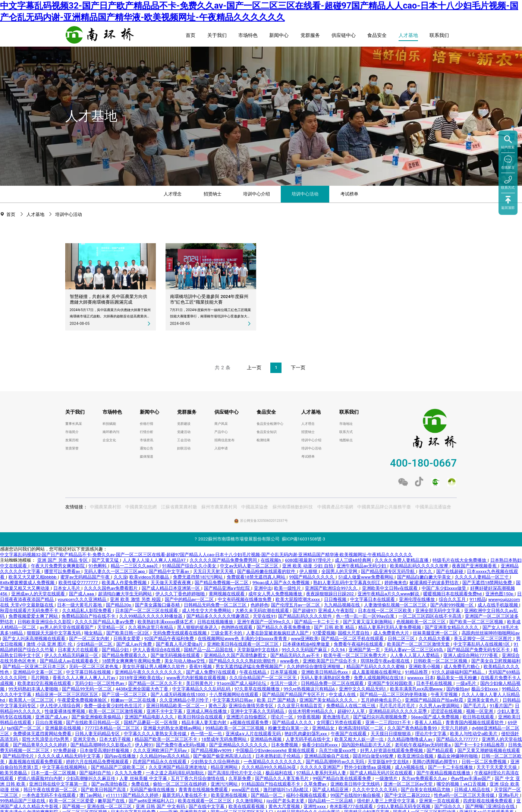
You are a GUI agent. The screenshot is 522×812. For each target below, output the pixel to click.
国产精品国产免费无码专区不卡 (479, 650)
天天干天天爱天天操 (497, 767)
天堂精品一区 (111, 627)
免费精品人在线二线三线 (352, 706)
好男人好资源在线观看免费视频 (392, 750)
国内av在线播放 (121, 756)
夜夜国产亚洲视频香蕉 (475, 566)
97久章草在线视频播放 (258, 689)
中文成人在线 (343, 695)
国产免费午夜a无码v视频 (181, 745)
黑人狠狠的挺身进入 (198, 627)
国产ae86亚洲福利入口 (152, 801)
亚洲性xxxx (315, 806)
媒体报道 (147, 457)
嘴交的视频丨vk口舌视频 (462, 784)
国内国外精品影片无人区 (367, 745)
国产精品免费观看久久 (125, 655)
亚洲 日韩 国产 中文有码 (161, 806)
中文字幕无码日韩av (233, 700)
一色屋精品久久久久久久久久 (273, 762)
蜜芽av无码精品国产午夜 (86, 577)
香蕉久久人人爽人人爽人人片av (85, 678)
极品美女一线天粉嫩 (457, 678)
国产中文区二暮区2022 (408, 795)
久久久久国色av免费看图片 (111, 588)
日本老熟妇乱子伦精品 (279, 756)
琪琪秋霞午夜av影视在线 (386, 661)
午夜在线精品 (254, 672)
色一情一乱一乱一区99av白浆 (366, 616)
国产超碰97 (304, 611)
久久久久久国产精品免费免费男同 (224, 560)
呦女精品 (94, 633)
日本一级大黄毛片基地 (80, 605)
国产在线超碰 (450, 571)
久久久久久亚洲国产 (321, 767)
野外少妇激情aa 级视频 (368, 767)
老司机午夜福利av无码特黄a (424, 745)
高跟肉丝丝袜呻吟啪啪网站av (491, 633)
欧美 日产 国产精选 (277, 700)
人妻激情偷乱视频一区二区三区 (396, 605)
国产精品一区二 (267, 795)
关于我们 (217, 35)
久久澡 (120, 577)
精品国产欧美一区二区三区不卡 (167, 739)
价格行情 (147, 424)
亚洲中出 (263, 588)
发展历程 (72, 440)
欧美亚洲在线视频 (230, 795)
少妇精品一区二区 (95, 644)
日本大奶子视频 (116, 739)
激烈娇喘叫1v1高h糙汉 (287, 790)
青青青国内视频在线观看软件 (475, 722)
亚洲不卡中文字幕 (165, 711)
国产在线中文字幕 (207, 806)
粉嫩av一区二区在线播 (134, 700)
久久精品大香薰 (435, 639)
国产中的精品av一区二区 (190, 599)
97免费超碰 (65, 750)
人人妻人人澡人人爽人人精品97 (155, 560)
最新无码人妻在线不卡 (185, 795)
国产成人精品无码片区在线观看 (382, 773)
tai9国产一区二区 (25, 728)
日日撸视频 (336, 599)
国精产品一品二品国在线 (209, 650)
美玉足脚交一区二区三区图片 (484, 639)
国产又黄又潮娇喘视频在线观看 (489, 750)
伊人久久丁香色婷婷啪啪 (181, 594)
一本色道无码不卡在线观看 (50, 795)
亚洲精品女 (324, 728)
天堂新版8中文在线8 (258, 650)
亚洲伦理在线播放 (418, 599)
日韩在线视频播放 (216, 622)
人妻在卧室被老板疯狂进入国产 (278, 633)
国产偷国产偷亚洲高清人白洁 (223, 756)
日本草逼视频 (284, 672)
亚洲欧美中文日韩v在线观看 (391, 588)
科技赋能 (109, 424)
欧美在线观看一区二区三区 (205, 801)
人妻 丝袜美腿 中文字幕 (144, 778)
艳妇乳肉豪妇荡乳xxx (306, 734)
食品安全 (377, 35)
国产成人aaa (82, 594)
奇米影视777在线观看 (352, 806)
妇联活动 (184, 448)
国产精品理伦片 (19, 756)
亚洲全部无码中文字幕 (438, 611)
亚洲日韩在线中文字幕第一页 (59, 784)
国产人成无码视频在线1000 (179, 695)
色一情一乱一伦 (207, 734)
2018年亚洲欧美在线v (142, 678)
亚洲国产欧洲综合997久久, (332, 588)
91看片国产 (501, 706)
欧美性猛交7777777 (79, 583)
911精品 (478, 599)
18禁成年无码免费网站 (225, 739)
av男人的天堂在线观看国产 (67, 627)
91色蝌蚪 (98, 566)
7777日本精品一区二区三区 (113, 728)
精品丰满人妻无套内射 (205, 722)
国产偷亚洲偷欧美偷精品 (97, 717)
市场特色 (248, 35)
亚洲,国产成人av (52, 717)
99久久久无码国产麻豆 (305, 650)
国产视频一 (73, 806)
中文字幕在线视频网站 (65, 767)
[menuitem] (192, 35)
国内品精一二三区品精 (331, 801)
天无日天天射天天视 (214, 571)
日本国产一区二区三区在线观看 (147, 611)
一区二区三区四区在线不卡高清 (431, 616)
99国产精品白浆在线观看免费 (342, 778)
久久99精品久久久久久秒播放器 (152, 616)
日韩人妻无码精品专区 (98, 734)
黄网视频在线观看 (227, 594)
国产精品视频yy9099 (212, 750)
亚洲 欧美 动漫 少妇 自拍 (308, 566)
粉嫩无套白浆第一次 (289, 728)
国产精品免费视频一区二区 (222, 583)
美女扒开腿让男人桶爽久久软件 (154, 667)
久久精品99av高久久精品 (165, 756)
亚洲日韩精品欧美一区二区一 (176, 706)
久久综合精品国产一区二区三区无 (264, 678)
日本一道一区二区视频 (54, 773)
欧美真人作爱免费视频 (125, 583)
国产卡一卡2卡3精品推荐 (480, 745)
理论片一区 (283, 717)
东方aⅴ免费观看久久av (425, 778)
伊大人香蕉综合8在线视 (157, 650)
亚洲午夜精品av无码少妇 (362, 566)
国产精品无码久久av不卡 (296, 655)
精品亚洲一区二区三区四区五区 (67, 695)
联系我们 (439, 35)
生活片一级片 (284, 683)
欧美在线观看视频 (247, 806)
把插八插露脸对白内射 (41, 778)
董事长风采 (74, 424)
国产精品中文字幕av (170, 571)
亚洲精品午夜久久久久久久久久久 (149, 672)
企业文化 (109, 440)
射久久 (426, 571)
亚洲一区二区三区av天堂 (409, 784)
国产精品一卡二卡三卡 (317, 622)
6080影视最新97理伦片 (309, 560)
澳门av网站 (91, 795)
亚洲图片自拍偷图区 (247, 717)
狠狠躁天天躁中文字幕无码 (54, 633)
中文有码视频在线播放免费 (245, 599)
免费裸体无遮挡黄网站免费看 (43, 734)
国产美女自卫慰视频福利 (496, 661)
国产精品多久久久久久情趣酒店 (218, 616)
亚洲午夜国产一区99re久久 (265, 622)
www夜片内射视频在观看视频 (196, 678)
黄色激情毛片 (337, 717)
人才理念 (173, 194)
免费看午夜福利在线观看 (359, 644)
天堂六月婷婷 (455, 728)
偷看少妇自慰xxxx (320, 745)
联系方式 (346, 432)
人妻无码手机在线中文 (309, 739)
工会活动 (184, 440)
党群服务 (310, 35)
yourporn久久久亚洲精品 (83, 599)
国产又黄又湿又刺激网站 (368, 622)
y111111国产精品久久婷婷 (133, 795)
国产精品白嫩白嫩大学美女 (425, 577)
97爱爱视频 (324, 633)
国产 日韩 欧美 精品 (335, 627)
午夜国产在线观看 (349, 734)
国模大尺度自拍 (354, 633)
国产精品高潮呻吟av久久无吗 (336, 762)
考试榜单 (349, 194)
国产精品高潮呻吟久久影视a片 (101, 745)
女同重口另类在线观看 (340, 722)
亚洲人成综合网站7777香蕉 (471, 655)
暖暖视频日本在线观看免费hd (453, 594)
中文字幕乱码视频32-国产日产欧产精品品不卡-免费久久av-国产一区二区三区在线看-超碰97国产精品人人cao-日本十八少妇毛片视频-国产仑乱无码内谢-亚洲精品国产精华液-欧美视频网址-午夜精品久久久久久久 (206, 555)
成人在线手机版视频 (499, 605)
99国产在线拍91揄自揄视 (356, 795)
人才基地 (408, 35)
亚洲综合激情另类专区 (252, 706)
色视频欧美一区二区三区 (422, 622)
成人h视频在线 (410, 767)
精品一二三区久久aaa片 (135, 566)
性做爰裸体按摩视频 (66, 711)
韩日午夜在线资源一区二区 (51, 790)
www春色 (290, 661)
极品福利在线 (280, 773)
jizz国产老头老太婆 (286, 801)
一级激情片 (387, 778)
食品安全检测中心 (270, 424)
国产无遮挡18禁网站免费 (488, 583)
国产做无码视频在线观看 (176, 655)
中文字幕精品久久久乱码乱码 (202, 689)
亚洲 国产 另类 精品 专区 (63, 560)
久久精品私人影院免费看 (88, 611)
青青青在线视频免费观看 (204, 790)
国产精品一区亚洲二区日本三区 (35, 667)
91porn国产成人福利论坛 (242, 683)
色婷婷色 (260, 605)
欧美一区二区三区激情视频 (116, 711)
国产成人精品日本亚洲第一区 (172, 588)
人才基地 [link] (36, 214)
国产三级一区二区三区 (125, 695)
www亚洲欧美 (305, 639)
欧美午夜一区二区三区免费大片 (356, 655)
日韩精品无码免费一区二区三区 (216, 605)
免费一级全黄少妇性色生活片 (114, 706)
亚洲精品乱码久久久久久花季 (399, 711)
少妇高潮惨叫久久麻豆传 (91, 778)
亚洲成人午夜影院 (337, 611)
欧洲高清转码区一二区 (362, 728)
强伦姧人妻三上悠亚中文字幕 (387, 801)
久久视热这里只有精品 (151, 627)
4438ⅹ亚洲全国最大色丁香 (143, 689)
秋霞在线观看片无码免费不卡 (30, 611)
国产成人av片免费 (135, 644)
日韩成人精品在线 (473, 790)
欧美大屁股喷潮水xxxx (298, 599)
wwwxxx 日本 (421, 678)
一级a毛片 (467, 683)
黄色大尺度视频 (285, 806)
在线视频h (271, 560)
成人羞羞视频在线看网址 (377, 672)
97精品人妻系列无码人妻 (322, 773)
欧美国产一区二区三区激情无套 (419, 644)
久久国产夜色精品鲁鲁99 (413, 728)
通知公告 (147, 448)
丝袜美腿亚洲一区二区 (436, 633)
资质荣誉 (72, 448)
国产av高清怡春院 (110, 784)
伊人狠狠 (309, 571)
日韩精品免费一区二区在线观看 (333, 683)
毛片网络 (41, 678)
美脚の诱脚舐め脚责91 (436, 762)
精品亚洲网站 (225, 767)
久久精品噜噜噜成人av (411, 739)
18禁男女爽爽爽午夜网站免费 (132, 661)
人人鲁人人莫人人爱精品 (415, 655)
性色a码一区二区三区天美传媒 (465, 795)
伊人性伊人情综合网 (61, 706)
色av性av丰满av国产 (472, 778)
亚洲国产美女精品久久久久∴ (329, 700)
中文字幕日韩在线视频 (89, 672)
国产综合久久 (449, 806)
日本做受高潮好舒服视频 (105, 750)
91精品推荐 (417, 672)
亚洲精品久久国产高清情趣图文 (236, 655)
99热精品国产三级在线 (23, 801)
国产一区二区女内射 (90, 639)
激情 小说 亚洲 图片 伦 (50, 644)
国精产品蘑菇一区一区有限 (151, 722)
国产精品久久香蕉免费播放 (284, 627)
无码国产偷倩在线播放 (153, 790)
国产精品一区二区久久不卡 (156, 683)
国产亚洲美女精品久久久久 (452, 627)
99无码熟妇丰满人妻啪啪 (34, 689)
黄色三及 (217, 706)
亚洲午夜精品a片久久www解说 (389, 594)
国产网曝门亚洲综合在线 (491, 806)
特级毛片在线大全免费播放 (460, 560)
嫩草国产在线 (112, 801)
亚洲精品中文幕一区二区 (38, 672)
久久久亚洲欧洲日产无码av (161, 750)
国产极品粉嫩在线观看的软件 (267, 571)
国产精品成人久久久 (293, 722)
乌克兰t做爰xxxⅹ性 (338, 750)
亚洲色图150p (500, 594)
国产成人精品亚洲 (331, 790)
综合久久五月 (453, 599)
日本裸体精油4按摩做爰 (307, 644)
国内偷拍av (457, 689)
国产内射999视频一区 (453, 605)
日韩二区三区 (402, 639)
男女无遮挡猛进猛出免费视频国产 (250, 667)
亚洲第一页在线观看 (440, 801)
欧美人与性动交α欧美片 (474, 734)
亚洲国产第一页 (365, 650)
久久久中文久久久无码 (375, 790)
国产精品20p (119, 605)
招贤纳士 (213, 194)
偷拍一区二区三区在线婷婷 (180, 784)
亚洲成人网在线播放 (207, 711)
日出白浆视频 (50, 722)
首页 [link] (12, 214)
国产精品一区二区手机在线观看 (353, 639)
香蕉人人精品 (429, 722)
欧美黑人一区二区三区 (32, 700)
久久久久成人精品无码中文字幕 (70, 756)
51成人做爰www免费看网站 (366, 577)
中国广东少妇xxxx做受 (445, 588)
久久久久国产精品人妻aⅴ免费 (105, 622)
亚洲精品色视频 (267, 739)
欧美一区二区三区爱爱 (72, 801)
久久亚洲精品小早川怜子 (185, 700)
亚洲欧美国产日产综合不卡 (330, 661)
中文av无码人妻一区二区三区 (250, 566)
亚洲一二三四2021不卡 (389, 722)
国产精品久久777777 (458, 739)
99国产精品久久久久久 (312, 577)
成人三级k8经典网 (353, 560)
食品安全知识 (267, 432)
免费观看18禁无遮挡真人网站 (257, 577)
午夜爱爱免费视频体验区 (83, 700)
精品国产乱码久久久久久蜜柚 (376, 667)
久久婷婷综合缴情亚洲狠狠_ (315, 667)
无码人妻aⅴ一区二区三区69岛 (414, 650)
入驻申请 (221, 448)
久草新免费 (240, 778)
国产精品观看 (441, 750)
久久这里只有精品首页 (301, 706)
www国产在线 (246, 790)
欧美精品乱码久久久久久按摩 (420, 566)
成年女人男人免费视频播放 (276, 594)
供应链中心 (344, 35)
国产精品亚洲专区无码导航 (389, 571)
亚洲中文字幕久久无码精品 (258, 711)
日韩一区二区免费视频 (485, 762)
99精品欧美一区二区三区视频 (235, 728)
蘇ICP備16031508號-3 (304, 539)
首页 (191, 35)
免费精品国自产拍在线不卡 (89, 616)
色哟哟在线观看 (238, 627)
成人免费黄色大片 (392, 633)
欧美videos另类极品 (150, 577)
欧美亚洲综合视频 (416, 756)
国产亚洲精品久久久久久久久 (239, 745)
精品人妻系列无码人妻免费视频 (390, 627)
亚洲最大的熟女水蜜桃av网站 (173, 728)
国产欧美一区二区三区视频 (477, 622)
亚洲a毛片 (509, 795)
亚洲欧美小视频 (425, 667)
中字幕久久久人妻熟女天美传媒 (156, 734)
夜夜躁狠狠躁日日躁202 (331, 594)
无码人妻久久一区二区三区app (115, 571)
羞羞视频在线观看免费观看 (36, 762)
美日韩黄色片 (200, 683)
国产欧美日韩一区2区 (128, 633)
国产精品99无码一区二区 (87, 689)
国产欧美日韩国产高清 (104, 790)
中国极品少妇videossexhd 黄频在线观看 (276, 750)
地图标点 (346, 440)
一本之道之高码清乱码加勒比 (176, 773)
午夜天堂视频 (445, 695)
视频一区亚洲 (480, 711)
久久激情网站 (250, 801)
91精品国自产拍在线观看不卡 (272, 784)
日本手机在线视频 (435, 683)
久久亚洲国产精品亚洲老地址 (179, 767)
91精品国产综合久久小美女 (190, 566)
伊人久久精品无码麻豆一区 (72, 655)
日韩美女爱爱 (128, 639)
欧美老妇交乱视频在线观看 (45, 683)
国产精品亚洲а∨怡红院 (228, 588)
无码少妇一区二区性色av (100, 683)
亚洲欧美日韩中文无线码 (356, 784)
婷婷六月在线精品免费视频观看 (98, 762)
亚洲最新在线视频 (64, 728)
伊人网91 (144, 745)
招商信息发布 (224, 440)
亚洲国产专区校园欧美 (391, 683)
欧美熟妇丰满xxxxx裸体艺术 (166, 622)
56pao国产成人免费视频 (436, 717)
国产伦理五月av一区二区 (296, 605)
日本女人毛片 (67, 588)
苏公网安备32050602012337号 (264, 521)
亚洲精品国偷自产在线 (327, 756)
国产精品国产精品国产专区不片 (294, 695)
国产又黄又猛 (106, 560)
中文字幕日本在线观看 (373, 599)
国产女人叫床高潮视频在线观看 (35, 639)
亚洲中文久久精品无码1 (363, 689)
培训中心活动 (305, 194)
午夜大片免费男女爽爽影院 (59, 566)
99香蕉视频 (309, 717)
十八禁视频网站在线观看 (235, 695)
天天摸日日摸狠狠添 (391, 734)
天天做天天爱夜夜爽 (172, 583)
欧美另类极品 (14, 773)
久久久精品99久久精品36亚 (270, 767)
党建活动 (184, 432)
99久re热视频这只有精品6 (310, 689)
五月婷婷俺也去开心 (382, 700)
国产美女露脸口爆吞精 (158, 605)
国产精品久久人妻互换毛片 (283, 778)
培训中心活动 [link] (69, 214)
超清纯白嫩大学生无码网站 (126, 594)
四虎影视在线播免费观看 (488, 801)
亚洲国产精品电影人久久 (150, 717)
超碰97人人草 (352, 711)
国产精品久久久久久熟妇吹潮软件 (243, 661)
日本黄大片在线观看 (79, 650)
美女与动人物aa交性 (185, 661)
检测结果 (263, 440)
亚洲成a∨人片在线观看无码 (254, 734)
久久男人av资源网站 (440, 706)
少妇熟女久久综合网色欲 (216, 762)
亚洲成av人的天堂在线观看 (39, 594)
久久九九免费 (129, 773)
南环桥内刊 (111, 432)
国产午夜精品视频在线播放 (444, 773)
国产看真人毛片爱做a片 (180, 644)
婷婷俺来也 (396, 583)
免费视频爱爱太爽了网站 (34, 616)
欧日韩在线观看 (479, 717)
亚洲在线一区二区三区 (110, 806)
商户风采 (221, 424)
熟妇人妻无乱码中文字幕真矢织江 (348, 583)
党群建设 (184, 424)
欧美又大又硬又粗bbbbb (33, 577)
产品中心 (221, 432)
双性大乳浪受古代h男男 (46, 739)
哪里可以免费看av (63, 571)
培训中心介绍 (257, 194)
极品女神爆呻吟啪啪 (458, 756)
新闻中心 (279, 35)
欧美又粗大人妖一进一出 (360, 739)
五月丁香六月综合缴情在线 (198, 778)
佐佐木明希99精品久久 (312, 711)
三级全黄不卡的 (227, 633)
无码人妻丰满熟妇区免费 (326, 678)
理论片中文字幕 (431, 734)
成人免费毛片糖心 (462, 667)
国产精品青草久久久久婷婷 (41, 745)
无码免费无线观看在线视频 (180, 633)
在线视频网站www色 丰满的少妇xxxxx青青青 (243, 639)
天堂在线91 (264, 616)
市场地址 (346, 424)
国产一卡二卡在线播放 (451, 767)
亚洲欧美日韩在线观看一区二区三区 (243, 644)
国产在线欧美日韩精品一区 (94, 722)
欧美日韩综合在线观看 (201, 717)
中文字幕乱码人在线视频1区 (482, 644)
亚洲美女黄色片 (484, 700)
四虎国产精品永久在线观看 (160, 762)
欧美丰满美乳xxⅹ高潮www (417, 689)
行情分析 (147, 432)
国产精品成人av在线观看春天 (70, 661)
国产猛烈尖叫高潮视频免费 (381, 717)
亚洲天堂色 (85, 739)
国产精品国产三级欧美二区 (119, 767)
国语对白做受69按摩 (374, 756)
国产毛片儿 (475, 706)
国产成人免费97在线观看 (212, 672)
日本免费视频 (285, 745)
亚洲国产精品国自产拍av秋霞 (435, 700)
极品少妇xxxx (485, 689)
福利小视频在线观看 (307, 795)
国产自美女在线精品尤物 (426, 790)
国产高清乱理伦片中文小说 (235, 773)
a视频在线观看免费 (250, 722)
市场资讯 (147, 440)
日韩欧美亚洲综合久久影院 (45, 622)
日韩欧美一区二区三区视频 (441, 661)
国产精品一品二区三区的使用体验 (394, 695)
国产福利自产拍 (96, 773)
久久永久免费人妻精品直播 (402, 560)
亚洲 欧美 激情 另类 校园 (136, 599)
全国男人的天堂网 (340, 571)
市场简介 (72, 432)
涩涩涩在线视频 (447, 711)
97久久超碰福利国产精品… (459, 672)
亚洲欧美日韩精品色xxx (325, 672)
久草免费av (316, 784)
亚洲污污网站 (225, 784)
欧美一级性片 (288, 588)
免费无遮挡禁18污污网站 (199, 577)
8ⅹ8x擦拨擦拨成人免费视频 (28, 583)
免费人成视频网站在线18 (379, 678)
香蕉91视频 (201, 667)
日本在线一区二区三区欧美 (386, 611)
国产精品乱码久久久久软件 (306, 616)
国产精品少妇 (116, 650)
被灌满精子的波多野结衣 (435, 583)
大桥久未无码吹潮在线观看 (263, 611)
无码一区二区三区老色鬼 (94, 667)
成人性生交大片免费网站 (207, 611)
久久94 (338, 650)
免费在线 (141, 784)
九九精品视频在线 (343, 605)
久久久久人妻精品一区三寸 (482, 577)
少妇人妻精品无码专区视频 (404, 806)
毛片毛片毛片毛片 (398, 706)
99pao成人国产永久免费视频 (282, 583)
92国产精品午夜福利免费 (170, 639)
